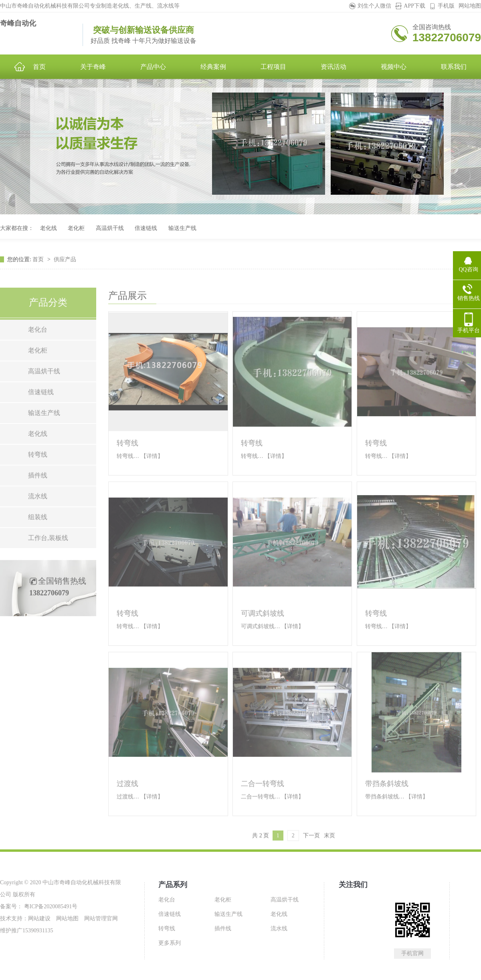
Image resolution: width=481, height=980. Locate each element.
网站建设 (39, 918)
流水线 (38, 524)
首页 (39, 273)
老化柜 (76, 228)
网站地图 (470, 6)
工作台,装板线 (48, 566)
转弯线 (38, 482)
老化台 (38, 357)
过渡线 (127, 811)
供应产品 (65, 273)
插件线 (38, 503)
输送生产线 (182, 228)
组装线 (38, 545)
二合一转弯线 (263, 811)
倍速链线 (146, 228)
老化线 (49, 228)
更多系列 (170, 943)
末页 (329, 863)
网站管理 (95, 918)
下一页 (311, 863)
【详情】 (152, 484)
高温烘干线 (110, 228)
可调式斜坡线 (263, 641)
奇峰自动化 (18, 23)
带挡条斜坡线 (387, 811)
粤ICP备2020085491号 (50, 906)
